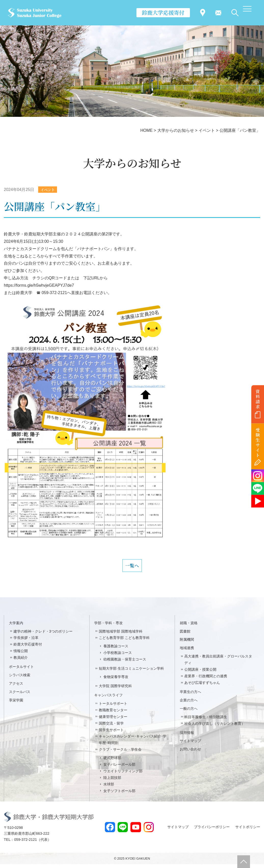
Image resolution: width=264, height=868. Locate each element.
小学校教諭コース (118, 656)
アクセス (16, 687)
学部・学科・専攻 (108, 626)
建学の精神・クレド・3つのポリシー (43, 635)
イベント (49, 190)
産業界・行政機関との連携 (206, 680)
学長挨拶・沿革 (26, 641)
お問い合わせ (190, 753)
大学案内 (16, 626)
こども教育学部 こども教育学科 (124, 641)
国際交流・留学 (111, 727)
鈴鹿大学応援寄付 (163, 12)
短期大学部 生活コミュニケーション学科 (131, 672)
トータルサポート (113, 707)
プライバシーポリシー (212, 831)
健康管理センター (113, 720)
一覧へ (132, 568)
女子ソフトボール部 (119, 795)
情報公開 (21, 655)
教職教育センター (113, 714)
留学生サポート (111, 733)
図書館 (185, 635)
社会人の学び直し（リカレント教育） (215, 727)
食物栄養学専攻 (116, 681)
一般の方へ (189, 712)
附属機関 (187, 643)
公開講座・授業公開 (200, 673)
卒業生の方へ (190, 696)
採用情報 (187, 736)
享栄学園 (16, 704)
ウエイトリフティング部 (123, 775)
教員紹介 (21, 661)
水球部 (109, 788)
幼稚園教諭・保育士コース (125, 663)
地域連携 (187, 652)
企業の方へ (189, 704)
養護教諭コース (116, 650)
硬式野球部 (112, 762)
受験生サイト (258, 443)
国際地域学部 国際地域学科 (121, 635)
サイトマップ (190, 745)
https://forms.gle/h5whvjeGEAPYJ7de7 (39, 286)
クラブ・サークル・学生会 (120, 753)
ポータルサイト (21, 670)
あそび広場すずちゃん (202, 686)
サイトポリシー (248, 831)
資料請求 (258, 399)
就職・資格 (189, 626)
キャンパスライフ (108, 699)
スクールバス (20, 696)
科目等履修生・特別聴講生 (206, 720)
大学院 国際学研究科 (115, 690)
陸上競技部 (112, 781)
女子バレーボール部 (119, 768)
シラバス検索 (20, 679)
